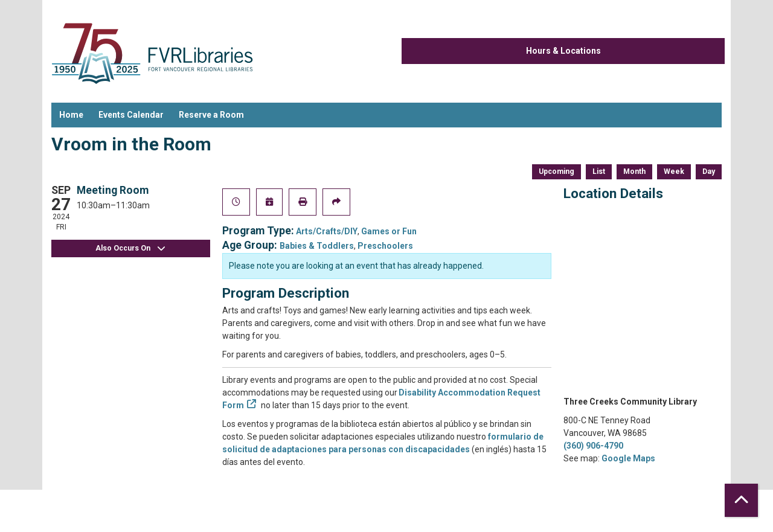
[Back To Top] (741, 500)
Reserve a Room (211, 115)
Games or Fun (389, 231)
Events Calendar (131, 115)
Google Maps (628, 458)
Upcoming (556, 171)
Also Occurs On (130, 248)
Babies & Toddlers (317, 246)
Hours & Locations (563, 51)
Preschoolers (385, 246)
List (599, 171)
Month (634, 171)
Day (709, 171)
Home (71, 115)
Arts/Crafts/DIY (327, 231)
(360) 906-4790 (593, 446)
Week (674, 171)
